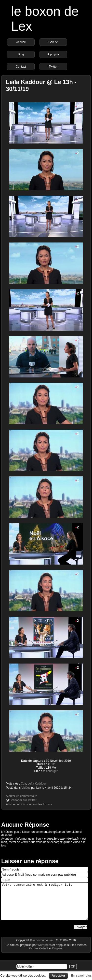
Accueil (21, 42)
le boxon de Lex (43, 948)
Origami (57, 956)
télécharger (50, 771)
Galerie (53, 42)
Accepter (58, 975)
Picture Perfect (38, 956)
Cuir (23, 784)
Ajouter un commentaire (21, 796)
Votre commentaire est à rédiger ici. (45, 905)
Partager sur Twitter (24, 800)
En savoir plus (81, 975)
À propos (53, 54)
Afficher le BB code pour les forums (29, 804)
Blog (21, 54)
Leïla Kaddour (37, 784)
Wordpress (45, 952)
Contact (21, 67)
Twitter (53, 67)
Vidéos (26, 788)
